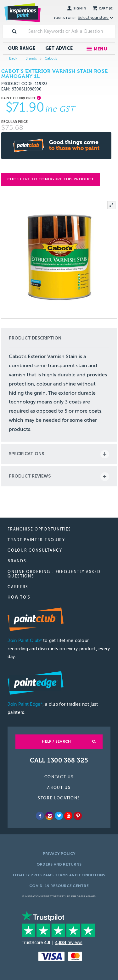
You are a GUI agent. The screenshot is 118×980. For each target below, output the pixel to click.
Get (59, 48)
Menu (100, 49)
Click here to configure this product (51, 179)
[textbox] (70, 32)
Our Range (22, 48)
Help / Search (56, 741)
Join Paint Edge (25, 704)
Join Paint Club (25, 641)
